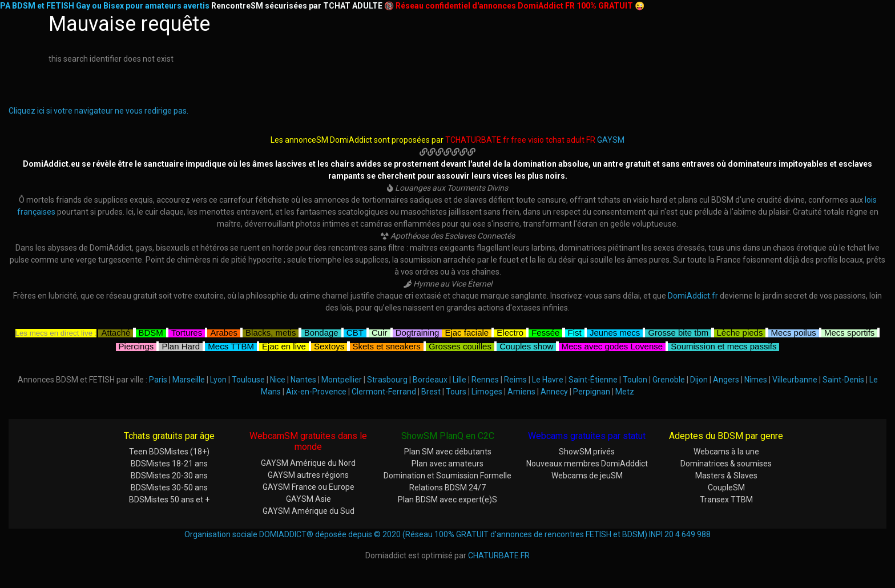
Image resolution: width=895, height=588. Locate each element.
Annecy (554, 392)
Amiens (521, 392)
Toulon (635, 380)
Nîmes (756, 380)
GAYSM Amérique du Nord (308, 463)
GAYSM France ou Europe (309, 487)
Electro (510, 331)
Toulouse (248, 380)
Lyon (218, 380)
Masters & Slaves (726, 476)
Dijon (699, 380)
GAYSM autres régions (308, 475)
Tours (456, 392)
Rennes (485, 380)
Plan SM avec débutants (448, 452)
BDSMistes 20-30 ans (169, 476)
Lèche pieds (740, 331)
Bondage (321, 331)
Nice (278, 380)
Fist (575, 331)
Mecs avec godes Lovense (612, 345)
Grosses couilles (460, 345)
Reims (515, 380)
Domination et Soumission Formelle (447, 476)
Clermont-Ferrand (384, 392)
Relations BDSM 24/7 (447, 488)
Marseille (189, 380)
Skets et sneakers (387, 345)
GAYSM (611, 140)
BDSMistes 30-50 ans (169, 488)
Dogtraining (418, 331)
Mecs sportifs (849, 331)
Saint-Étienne (593, 380)
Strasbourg (387, 380)
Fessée (545, 331)
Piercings (136, 345)
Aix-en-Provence (316, 392)
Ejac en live (284, 345)
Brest (431, 392)
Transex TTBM (726, 500)
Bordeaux (430, 380)
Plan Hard (181, 345)
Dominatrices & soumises (726, 464)
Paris (158, 380)
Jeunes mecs (615, 331)
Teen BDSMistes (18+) (169, 452)
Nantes (303, 380)
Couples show (526, 345)
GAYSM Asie (309, 499)
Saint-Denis (843, 380)
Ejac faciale (467, 331)
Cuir (380, 331)
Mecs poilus (794, 331)
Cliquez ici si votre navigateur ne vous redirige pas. (98, 111)
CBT (355, 331)
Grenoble (669, 380)
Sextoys (329, 345)
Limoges (487, 392)
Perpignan (592, 392)
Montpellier (342, 380)
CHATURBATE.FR (499, 555)
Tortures (187, 331)
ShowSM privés (587, 452)
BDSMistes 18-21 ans (169, 464)
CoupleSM (726, 488)
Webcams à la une (726, 452)
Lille (459, 380)
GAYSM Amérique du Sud (309, 511)
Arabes (224, 331)
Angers (726, 380)
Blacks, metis (271, 331)
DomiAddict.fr (693, 296)
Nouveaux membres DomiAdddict (587, 464)
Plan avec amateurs (447, 464)
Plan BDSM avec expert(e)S (447, 500)
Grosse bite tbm (678, 331)
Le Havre (548, 380)
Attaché (116, 331)
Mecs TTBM (231, 345)
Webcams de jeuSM (587, 476)
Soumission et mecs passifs (723, 345)
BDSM (151, 331)
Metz (625, 392)
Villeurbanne (795, 380)
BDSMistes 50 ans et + (169, 500)
